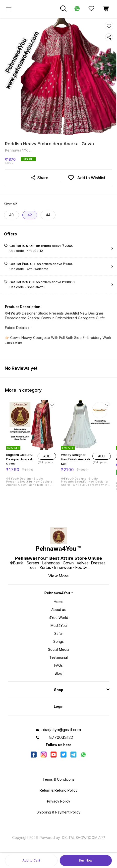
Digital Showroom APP (84, 838)
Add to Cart (31, 860)
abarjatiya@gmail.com (61, 730)
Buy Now (86, 860)
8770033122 (61, 737)
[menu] (9, 9)
